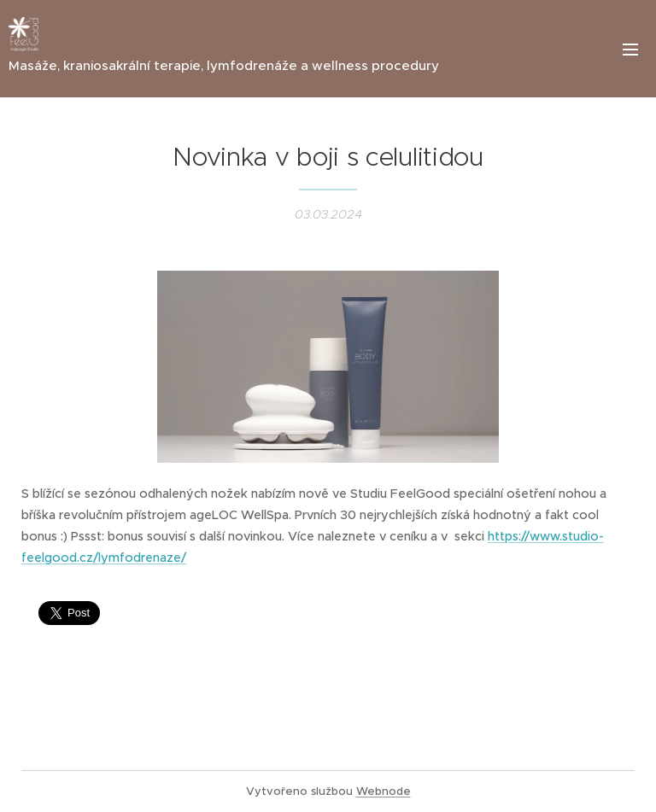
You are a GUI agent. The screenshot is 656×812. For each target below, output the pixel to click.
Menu (630, 50)
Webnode (384, 791)
